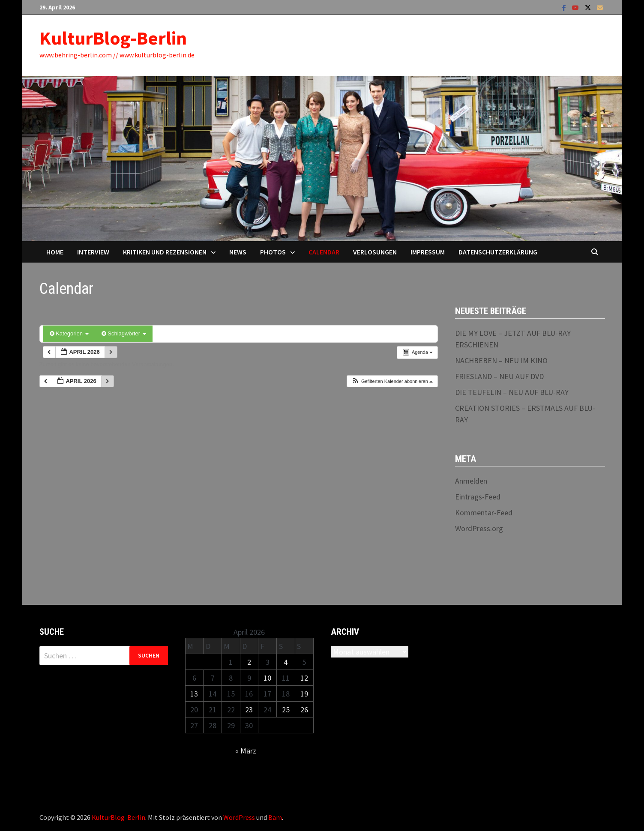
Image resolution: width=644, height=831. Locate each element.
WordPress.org (479, 528)
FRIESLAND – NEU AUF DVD (499, 376)
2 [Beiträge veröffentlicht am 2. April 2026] (249, 662)
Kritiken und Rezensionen (165, 252)
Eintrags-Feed (478, 497)
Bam (275, 817)
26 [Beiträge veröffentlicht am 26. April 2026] (304, 710)
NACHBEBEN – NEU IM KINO (501, 360)
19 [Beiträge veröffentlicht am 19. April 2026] (304, 694)
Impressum (428, 252)
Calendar (324, 252)
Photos (273, 252)
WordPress (239, 817)
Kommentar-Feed (484, 513)
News (238, 252)
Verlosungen (375, 252)
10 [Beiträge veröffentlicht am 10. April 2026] (267, 678)
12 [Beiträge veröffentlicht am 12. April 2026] (304, 678)
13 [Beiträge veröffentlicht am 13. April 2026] (194, 694)
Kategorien (69, 333)
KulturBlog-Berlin (113, 38)
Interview (93, 252)
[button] (392, 381)
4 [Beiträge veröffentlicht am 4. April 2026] (286, 662)
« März (246, 751)
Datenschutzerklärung (498, 252)
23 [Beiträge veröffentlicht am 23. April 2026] (249, 710)
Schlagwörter (124, 333)
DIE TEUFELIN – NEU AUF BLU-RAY (512, 392)
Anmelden (471, 481)
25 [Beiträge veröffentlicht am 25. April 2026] (286, 710)
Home (55, 252)
